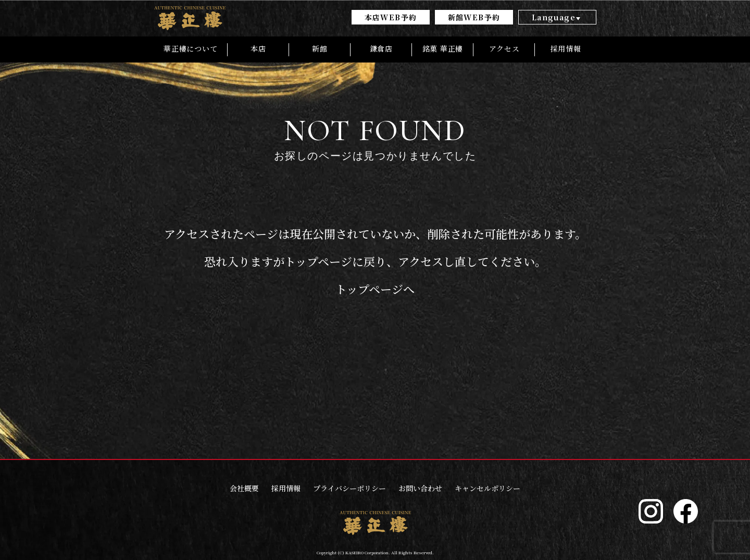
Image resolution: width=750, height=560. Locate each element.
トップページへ (375, 289)
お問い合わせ (420, 488)
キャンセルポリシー (488, 488)
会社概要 (244, 488)
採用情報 (286, 488)
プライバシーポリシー (349, 488)
